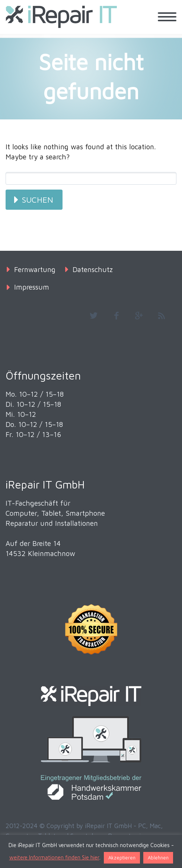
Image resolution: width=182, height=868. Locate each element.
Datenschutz (93, 269)
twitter (93, 316)
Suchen (38, 200)
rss (162, 316)
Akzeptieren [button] (122, 858)
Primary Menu (167, 17)
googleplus (139, 316)
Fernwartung (35, 269)
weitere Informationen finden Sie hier (54, 857)
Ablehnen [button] (158, 858)
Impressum (32, 287)
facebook (116, 316)
